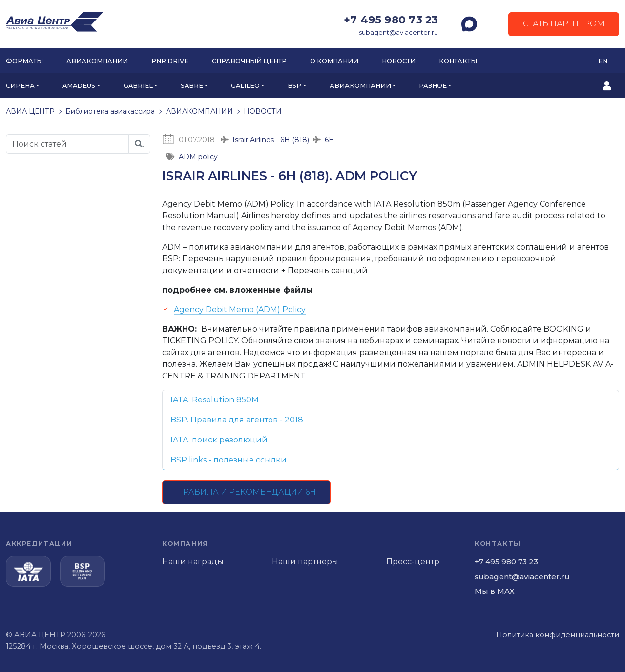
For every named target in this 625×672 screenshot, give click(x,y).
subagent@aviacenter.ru (398, 32)
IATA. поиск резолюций (219, 440)
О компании (334, 61)
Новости (399, 61)
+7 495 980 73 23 (391, 20)
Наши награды (193, 561)
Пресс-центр (413, 561)
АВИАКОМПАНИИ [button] (360, 86)
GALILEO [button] (245, 86)
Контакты (458, 61)
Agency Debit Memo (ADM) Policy (240, 309)
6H (330, 140)
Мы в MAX (495, 591)
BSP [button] (294, 86)
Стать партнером (564, 24)
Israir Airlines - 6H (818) (271, 140)
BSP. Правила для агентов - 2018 (237, 420)
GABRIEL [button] (138, 86)
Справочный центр (249, 61)
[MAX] (469, 24)
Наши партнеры (305, 561)
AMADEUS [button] (79, 86)
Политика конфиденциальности (558, 635)
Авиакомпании (97, 61)
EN (603, 61)
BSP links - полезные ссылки (229, 460)
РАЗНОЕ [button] (433, 86)
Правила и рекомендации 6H (246, 492)
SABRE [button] (192, 86)
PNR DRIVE (170, 61)
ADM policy (198, 157)
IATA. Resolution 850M (215, 400)
